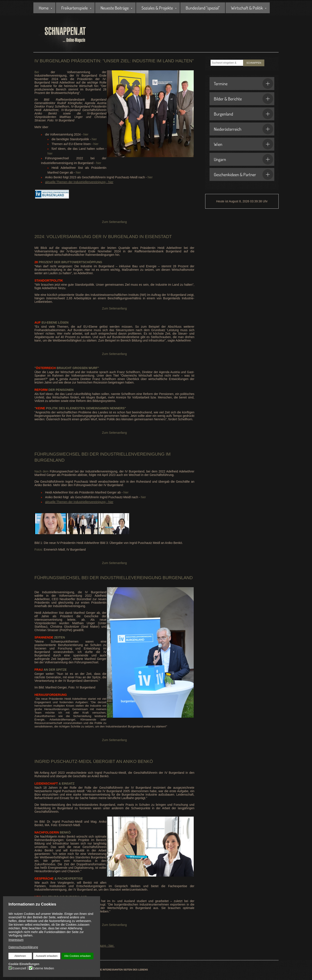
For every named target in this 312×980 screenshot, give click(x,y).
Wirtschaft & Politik (247, 8)
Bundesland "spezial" (203, 8)
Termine (244, 84)
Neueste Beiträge (115, 8)
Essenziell (19, 968)
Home (44, 8)
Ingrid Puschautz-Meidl (63, 761)
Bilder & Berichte (244, 99)
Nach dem (42, 471)
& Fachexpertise (59, 878)
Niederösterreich (244, 129)
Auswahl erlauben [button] (47, 956)
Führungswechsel (57, 454)
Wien (244, 144)
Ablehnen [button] (20, 956)
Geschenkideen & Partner (244, 174)
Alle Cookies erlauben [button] (77, 956)
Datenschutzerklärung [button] (23, 947)
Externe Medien (43, 968)
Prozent (44, 262)
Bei (37, 72)
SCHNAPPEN (254, 63)
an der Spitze (51, 670)
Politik (47, 408)
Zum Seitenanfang (114, 222)
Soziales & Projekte (157, 8)
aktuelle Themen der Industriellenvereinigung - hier (79, 182)
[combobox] (227, 63)
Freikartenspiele (75, 8)
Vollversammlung (69, 237)
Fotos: (39, 550)
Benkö (53, 832)
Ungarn (244, 159)
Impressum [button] (16, 940)
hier (86, 134)
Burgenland (244, 114)
